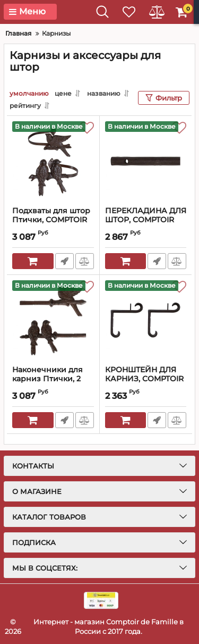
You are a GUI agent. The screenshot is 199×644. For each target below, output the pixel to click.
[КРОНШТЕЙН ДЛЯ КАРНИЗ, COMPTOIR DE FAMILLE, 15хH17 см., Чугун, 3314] (146, 320)
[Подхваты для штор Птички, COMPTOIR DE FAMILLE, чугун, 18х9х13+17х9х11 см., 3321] (53, 161)
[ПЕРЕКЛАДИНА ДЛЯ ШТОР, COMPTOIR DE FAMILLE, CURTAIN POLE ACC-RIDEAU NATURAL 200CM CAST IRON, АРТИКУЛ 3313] (146, 161)
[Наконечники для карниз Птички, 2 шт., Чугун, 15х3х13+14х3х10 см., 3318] (53, 320)
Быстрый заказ (64, 261)
